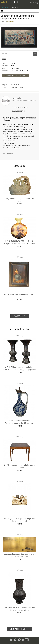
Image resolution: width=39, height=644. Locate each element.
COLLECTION (22, 111)
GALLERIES (14, 7)
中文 (37, 3)
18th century (10, 154)
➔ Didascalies (15, 85)
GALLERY (14, 111)
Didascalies (17, 98)
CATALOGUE (5, 7)
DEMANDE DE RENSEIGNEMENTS (15, 76)
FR (31, 3)
